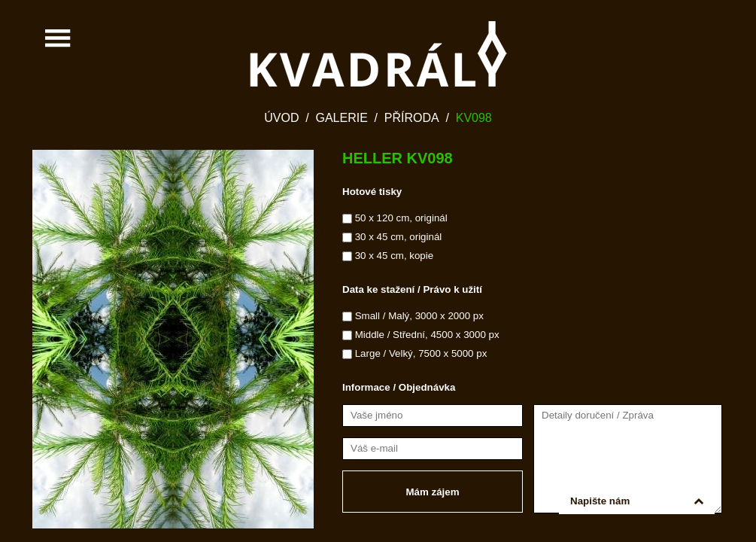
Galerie (341, 118)
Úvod (281, 118)
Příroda (412, 118)
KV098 (474, 118)
